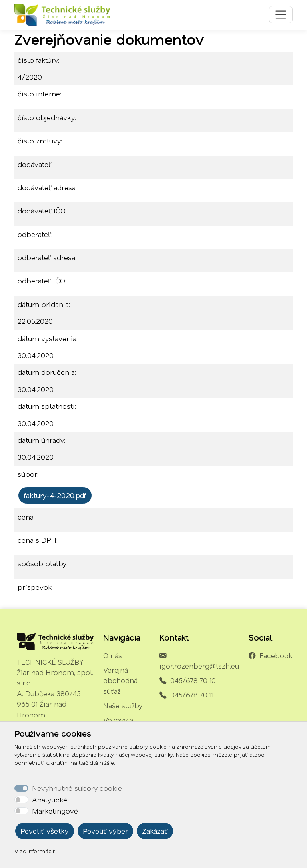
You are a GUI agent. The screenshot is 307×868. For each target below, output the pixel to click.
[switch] (21, 800)
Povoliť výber (105, 831)
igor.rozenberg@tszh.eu (199, 666)
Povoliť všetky (45, 831)
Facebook (276, 655)
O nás (113, 655)
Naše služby (123, 705)
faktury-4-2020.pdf (55, 495)
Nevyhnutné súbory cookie (77, 788)
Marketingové (55, 811)
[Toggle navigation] (281, 15)
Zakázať (155, 831)
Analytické (50, 800)
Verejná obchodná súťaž (120, 680)
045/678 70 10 (193, 680)
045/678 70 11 (192, 695)
